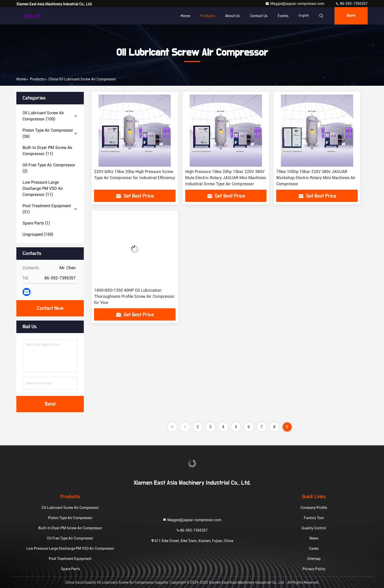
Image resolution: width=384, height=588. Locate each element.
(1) (36, 223)
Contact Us (259, 16)
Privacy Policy (314, 569)
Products (208, 16)
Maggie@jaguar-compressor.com (295, 4)
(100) (43, 116)
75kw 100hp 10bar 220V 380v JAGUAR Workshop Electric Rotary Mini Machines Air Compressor (316, 178)
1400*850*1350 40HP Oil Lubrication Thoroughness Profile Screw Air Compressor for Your (134, 296)
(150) (38, 234)
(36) (48, 133)
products (37, 79)
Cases (314, 548)
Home (185, 16)
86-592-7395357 (351, 4)
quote (351, 16)
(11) (48, 151)
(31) (47, 209)
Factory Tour (314, 518)
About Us (232, 16)
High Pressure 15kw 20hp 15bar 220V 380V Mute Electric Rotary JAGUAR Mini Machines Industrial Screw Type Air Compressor (226, 178)
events (283, 16)
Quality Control (314, 528)
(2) (49, 168)
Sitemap (314, 559)
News (314, 538)
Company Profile (314, 508)
